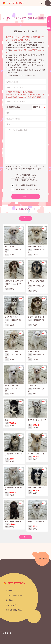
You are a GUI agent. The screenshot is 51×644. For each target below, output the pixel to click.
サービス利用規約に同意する (26, 185)
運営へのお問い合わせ (14, 610)
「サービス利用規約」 (23, 175)
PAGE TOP (42, 559)
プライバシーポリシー (14, 595)
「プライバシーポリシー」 (21, 177)
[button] (1, 631)
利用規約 (9, 591)
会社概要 (9, 600)
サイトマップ (11, 605)
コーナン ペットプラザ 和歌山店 (25, 18)
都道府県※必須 (13, 107)
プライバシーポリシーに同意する (28, 190)
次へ (26, 218)
